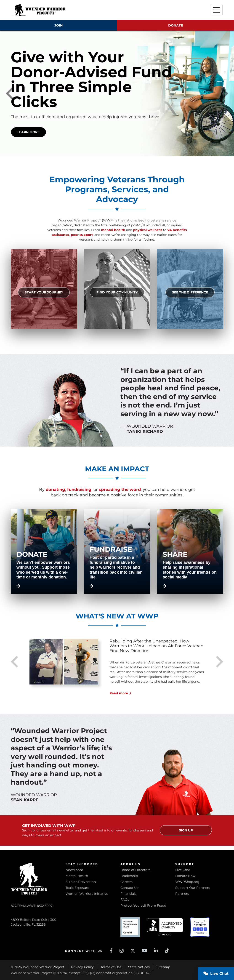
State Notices (139, 967)
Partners (182, 894)
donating (55, 490)
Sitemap (163, 967)
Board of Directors (135, 870)
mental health (113, 230)
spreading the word (120, 490)
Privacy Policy (82, 967)
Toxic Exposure (77, 888)
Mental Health (77, 876)
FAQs (125, 900)
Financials (128, 894)
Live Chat (183, 870)
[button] (217, 10)
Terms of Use (111, 967)
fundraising (79, 490)
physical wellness (148, 230)
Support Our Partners (193, 888)
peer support (82, 235)
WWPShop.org (187, 882)
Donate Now (185, 876)
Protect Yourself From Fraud (143, 905)
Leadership (129, 876)
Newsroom (74, 870)
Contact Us (129, 888)
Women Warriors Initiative (87, 894)
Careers (126, 882)
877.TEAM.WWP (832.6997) (32, 906)
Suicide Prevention (81, 882)
